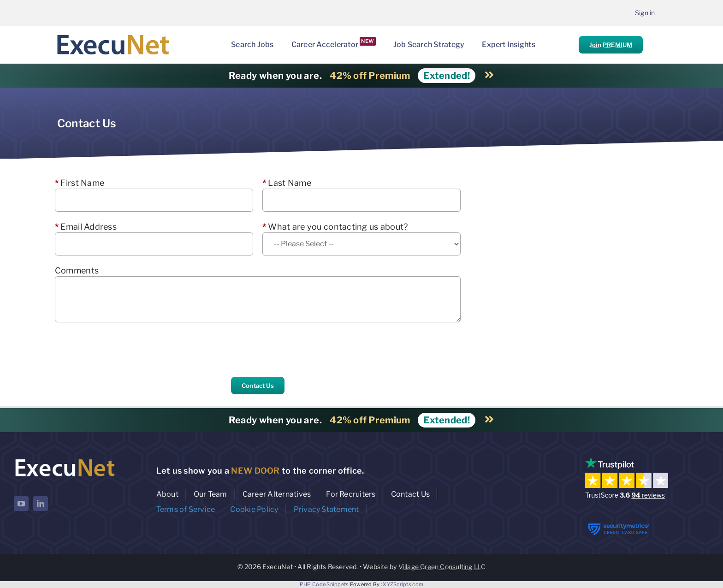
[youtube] (21, 504)
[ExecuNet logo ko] (65, 459)
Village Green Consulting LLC (442, 567)
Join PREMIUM (611, 45)
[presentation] (125, 350)
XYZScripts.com (403, 584)
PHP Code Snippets (324, 584)
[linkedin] (41, 504)
